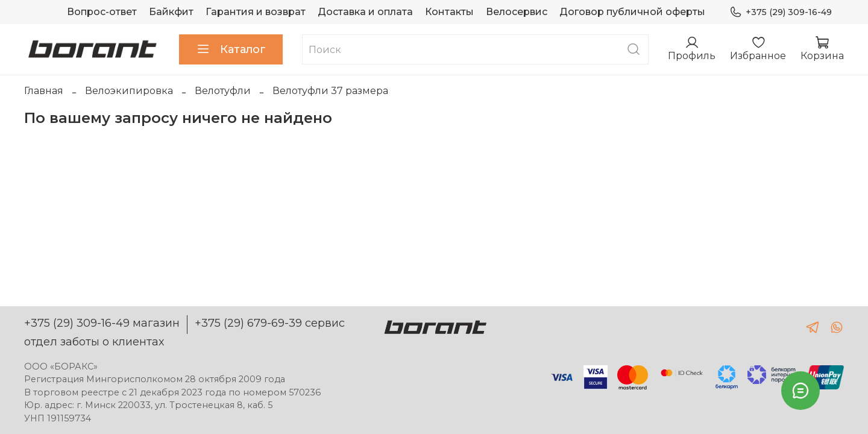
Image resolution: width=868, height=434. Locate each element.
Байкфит (171, 12)
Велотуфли (223, 91)
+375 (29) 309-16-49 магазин (102, 323)
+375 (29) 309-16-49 (781, 12)
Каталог (231, 49)
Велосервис (517, 12)
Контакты (449, 12)
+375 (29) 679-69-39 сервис (270, 323)
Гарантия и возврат (256, 12)
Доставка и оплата (365, 12)
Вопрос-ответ (102, 12)
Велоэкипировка (129, 91)
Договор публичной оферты (632, 12)
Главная (44, 91)
